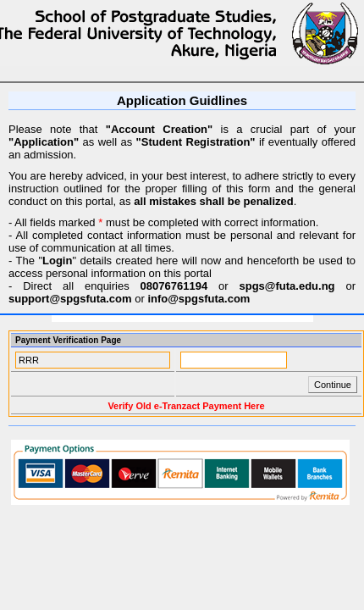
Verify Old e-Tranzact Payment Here (186, 406)
